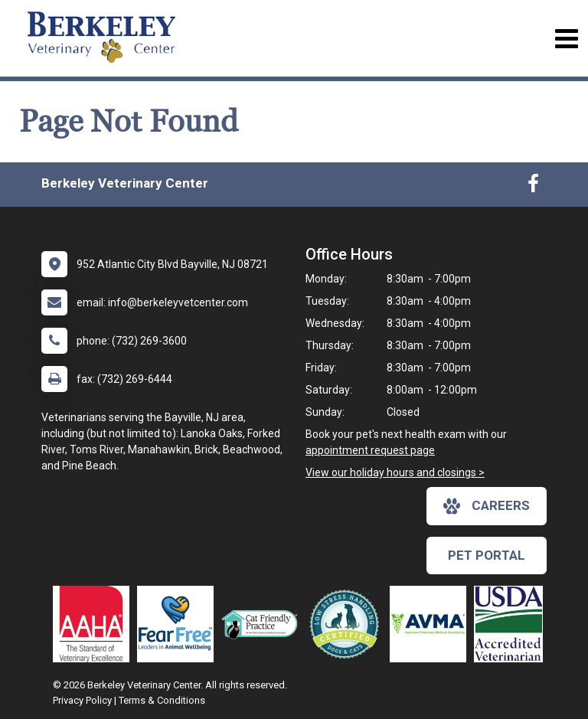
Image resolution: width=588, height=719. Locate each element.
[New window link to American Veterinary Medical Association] (432, 624)
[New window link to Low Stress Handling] (348, 624)
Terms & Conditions (162, 700)
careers (487, 506)
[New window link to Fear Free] (179, 624)
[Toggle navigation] (566, 39)
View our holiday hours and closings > (395, 472)
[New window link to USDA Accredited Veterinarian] (512, 624)
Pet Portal (487, 555)
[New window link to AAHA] (95, 624)
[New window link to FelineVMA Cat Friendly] (263, 624)
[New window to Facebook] (533, 187)
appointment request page (370, 450)
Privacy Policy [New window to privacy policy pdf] (82, 700)
